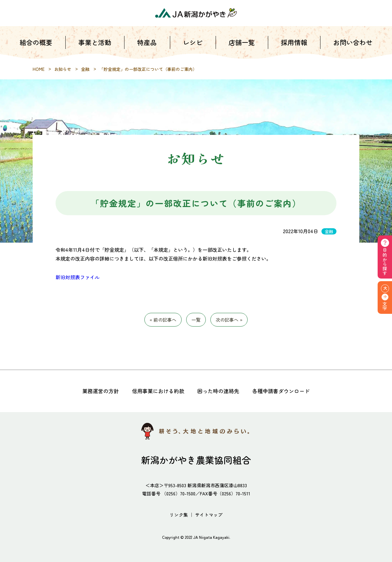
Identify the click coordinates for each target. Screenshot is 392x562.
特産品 (147, 42)
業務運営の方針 (101, 391)
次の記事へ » (229, 320)
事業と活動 (95, 42)
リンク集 (179, 515)
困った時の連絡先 (218, 391)
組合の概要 (36, 42)
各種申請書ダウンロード (281, 391)
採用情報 (294, 42)
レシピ (193, 42)
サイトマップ (209, 515)
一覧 (196, 320)
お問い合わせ (353, 42)
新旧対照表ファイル (78, 277)
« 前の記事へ (163, 320)
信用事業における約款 (158, 391)
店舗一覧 (242, 42)
